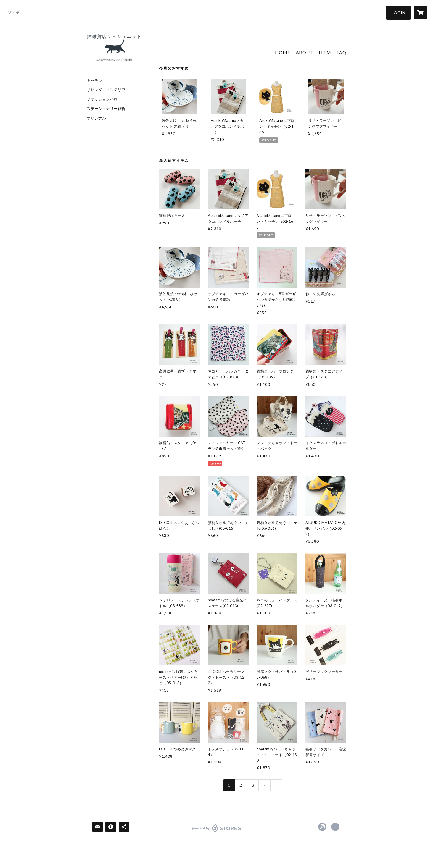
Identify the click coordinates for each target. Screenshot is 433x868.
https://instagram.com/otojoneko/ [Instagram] (322, 827)
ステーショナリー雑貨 (106, 109)
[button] (398, 13)
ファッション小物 (102, 99)
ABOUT (304, 52)
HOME (283, 52)
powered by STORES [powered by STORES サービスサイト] (217, 832)
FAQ (341, 52)
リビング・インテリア (106, 90)
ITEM (325, 52)
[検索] (12, 12)
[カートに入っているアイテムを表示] (421, 12)
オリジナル (96, 118)
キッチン (94, 80)
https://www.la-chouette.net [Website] (335, 827)
